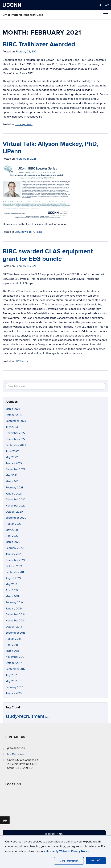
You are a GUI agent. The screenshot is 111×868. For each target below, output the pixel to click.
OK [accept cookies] (96, 861)
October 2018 (14, 627)
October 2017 (14, 663)
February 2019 (14, 603)
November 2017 (15, 657)
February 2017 (14, 687)
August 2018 (13, 639)
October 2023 (14, 415)
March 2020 (13, 542)
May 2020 (12, 530)
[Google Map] (37, 811)
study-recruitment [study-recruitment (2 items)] (25, 716)
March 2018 (13, 651)
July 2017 (11, 675)
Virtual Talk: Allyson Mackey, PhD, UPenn (50, 148)
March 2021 (13, 481)
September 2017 (15, 669)
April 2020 (12, 536)
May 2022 (12, 457)
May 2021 (11, 475)
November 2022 (15, 439)
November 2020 (16, 506)
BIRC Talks (36, 232)
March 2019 (13, 596)
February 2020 (15, 548)
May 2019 (11, 584)
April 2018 (12, 645)
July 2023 (12, 427)
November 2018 (15, 621)
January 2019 (14, 609)
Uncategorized (24, 124)
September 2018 (15, 633)
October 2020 (14, 512)
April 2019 (12, 590)
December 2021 (15, 469)
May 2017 (11, 681)
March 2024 (13, 409)
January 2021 (14, 494)
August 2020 (14, 524)
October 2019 (14, 566)
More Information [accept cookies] (69, 861)
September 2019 (15, 572)
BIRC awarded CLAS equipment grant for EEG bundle (48, 255)
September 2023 (16, 421)
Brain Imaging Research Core (23, 15)
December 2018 (15, 614)
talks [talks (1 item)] (47, 717)
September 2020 (16, 518)
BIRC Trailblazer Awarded (39, 44)
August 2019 (13, 578)
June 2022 (12, 451)
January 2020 (14, 554)
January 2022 (14, 463)
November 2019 (15, 560)
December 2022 (15, 433)
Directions (54, 834)
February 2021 (14, 488)
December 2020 (16, 500)
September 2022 (16, 445)
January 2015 (14, 693)
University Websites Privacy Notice (68, 851)
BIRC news (21, 232)
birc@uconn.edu (17, 754)
